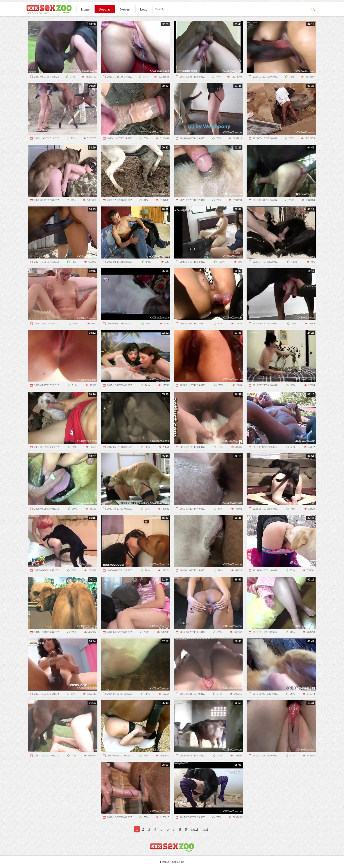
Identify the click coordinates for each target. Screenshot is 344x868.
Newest (125, 9)
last (205, 829)
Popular (105, 9)
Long (144, 9)
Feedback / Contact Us (172, 862)
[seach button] (313, 9)
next (195, 829)
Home (85, 9)
